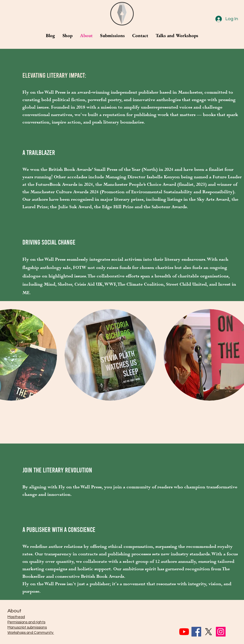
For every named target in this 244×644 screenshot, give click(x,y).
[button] (110, 355)
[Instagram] (221, 632)
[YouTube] (184, 632)
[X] (209, 632)
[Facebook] (196, 632)
